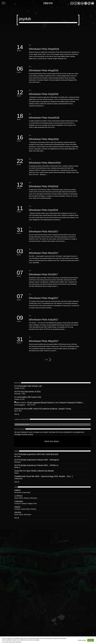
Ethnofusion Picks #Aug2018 (44, 70)
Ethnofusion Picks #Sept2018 (44, 49)
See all (17, 414)
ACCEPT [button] (91, 640)
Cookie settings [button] (82, 640)
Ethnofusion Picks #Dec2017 (44, 232)
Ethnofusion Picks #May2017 (44, 341)
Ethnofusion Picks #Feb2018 (44, 186)
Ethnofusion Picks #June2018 (44, 118)
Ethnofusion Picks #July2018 (44, 94)
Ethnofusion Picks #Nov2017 (44, 253)
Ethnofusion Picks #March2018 (45, 163)
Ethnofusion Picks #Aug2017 (44, 298)
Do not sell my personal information (12, 642)
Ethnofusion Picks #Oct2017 (43, 274)
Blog (30, 45)
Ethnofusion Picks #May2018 (44, 139)
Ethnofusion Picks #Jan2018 (43, 210)
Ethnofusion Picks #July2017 (44, 320)
